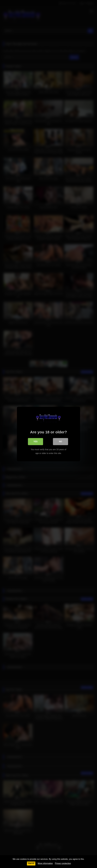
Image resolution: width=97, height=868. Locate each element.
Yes (35, 442)
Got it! (31, 863)
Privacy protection (63, 863)
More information (45, 863)
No (60, 442)
